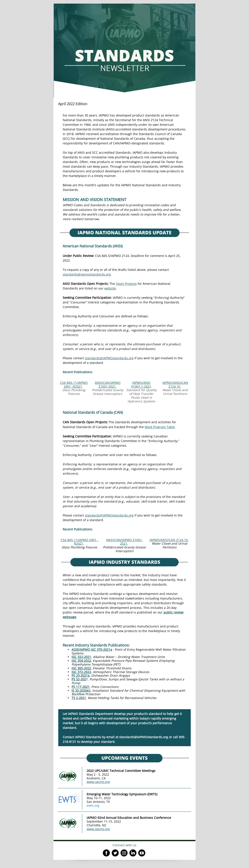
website (110, 288)
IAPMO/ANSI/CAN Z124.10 (175, 384)
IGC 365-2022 (81, 668)
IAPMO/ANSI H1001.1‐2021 (141, 384)
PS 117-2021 (81, 687)
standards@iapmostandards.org (87, 274)
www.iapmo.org (98, 782)
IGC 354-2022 (81, 661)
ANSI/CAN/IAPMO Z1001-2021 (108, 384)
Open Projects (126, 284)
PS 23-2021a (81, 675)
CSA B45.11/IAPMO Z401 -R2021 (74, 384)
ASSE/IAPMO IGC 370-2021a (92, 650)
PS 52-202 (79, 679)
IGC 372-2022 (81, 672)
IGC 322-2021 (81, 657)
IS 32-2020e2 (81, 690)
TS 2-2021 (79, 698)
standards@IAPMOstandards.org (109, 358)
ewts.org (93, 805)
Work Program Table (160, 427)
